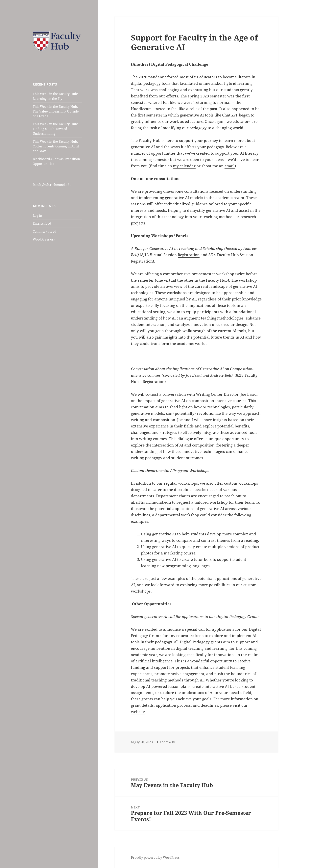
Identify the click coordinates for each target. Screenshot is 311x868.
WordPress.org (44, 239)
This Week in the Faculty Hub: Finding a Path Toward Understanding (55, 129)
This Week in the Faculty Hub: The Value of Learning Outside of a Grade (56, 111)
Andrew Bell (168, 742)
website (138, 712)
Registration (154, 382)
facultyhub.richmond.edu (52, 185)
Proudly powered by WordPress (155, 857)
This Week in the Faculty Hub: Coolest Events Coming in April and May (56, 146)
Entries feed (42, 223)
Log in (37, 216)
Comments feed (45, 231)
